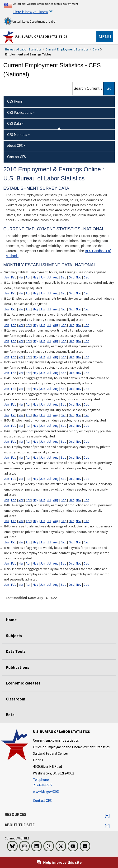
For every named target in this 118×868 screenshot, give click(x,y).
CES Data (14, 123)
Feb (14, 277)
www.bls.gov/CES (46, 791)
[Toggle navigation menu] (105, 37)
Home (11, 620)
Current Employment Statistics (67, 49)
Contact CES (42, 801)
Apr (28, 277)
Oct (71, 277)
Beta (10, 715)
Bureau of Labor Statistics (23, 49)
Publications (18, 667)
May (35, 277)
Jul (49, 277)
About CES (15, 146)
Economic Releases (23, 683)
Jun (43, 277)
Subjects (14, 636)
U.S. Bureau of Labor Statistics (41, 36)
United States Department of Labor (30, 21)
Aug (56, 277)
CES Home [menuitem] (15, 101)
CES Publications (20, 112)
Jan (7, 277)
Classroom (16, 699)
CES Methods (17, 135)
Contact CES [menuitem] (17, 157)
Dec (86, 277)
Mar (21, 277)
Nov (79, 277)
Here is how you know (31, 12)
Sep (64, 277)
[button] (107, 816)
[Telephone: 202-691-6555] (71, 782)
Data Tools (16, 651)
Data (96, 49)
